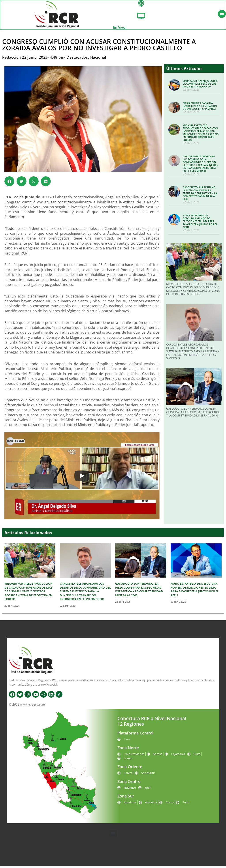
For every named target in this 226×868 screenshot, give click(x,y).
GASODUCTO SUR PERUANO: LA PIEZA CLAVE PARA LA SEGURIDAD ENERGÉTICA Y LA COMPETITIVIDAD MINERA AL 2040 (200, 195)
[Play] (82, 478)
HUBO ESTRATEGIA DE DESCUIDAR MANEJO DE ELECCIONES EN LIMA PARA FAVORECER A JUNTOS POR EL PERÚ (200, 223)
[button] (9, 184)
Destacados (77, 60)
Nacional (98, 60)
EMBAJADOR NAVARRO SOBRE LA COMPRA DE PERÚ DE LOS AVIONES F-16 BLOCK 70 (200, 86)
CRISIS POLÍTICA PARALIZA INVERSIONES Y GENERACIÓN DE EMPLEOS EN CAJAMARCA (200, 108)
